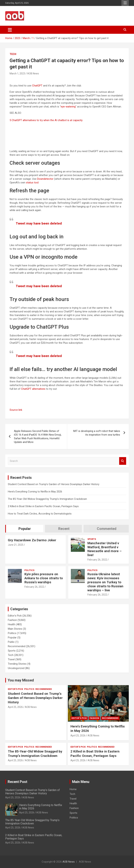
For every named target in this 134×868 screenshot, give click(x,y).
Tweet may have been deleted (39, 223)
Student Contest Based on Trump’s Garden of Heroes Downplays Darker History (54, 484)
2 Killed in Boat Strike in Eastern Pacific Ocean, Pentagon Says (43, 506)
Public (11, 642)
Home (73, 789)
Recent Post (17, 782)
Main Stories (15, 629)
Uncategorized (16, 668)
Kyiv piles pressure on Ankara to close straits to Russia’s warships (44, 578)
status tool (32, 183)
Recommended (17, 646)
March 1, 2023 (17, 73)
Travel (11, 659)
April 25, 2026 (15, 707)
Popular (12, 638)
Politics (29, 570)
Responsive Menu (125, 3)
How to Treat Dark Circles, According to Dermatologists (40, 514)
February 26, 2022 (97, 560)
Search (123, 461)
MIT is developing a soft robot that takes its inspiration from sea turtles (97, 433)
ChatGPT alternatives (33, 389)
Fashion (12, 620)
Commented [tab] (107, 529)
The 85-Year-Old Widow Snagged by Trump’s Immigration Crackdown (47, 499)
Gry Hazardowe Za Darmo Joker (32, 540)
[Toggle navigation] (10, 30)
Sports (92, 539)
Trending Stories (17, 664)
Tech (13, 54)
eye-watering (68, 107)
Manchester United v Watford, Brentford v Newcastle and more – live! (105, 549)
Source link (16, 410)
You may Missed (21, 680)
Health (12, 624)
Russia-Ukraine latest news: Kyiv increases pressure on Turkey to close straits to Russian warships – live (105, 582)
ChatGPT (37, 86)
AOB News (33, 73)
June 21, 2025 (16, 545)
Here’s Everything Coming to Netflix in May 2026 (35, 492)
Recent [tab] (64, 529)
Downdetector (45, 179)
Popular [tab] (25, 529)
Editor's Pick (15, 616)
